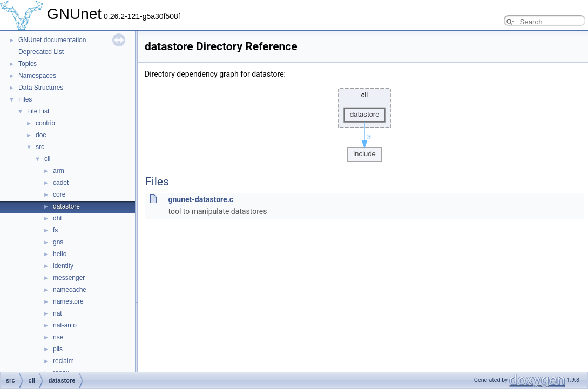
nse (58, 337)
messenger (69, 278)
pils (58, 349)
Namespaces (37, 76)
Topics (28, 64)
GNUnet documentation (52, 40)
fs (55, 230)
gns (58, 242)
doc (41, 135)
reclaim (63, 361)
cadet (61, 183)
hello (60, 254)
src (40, 147)
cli (47, 159)
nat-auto (65, 325)
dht (58, 218)
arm (59, 171)
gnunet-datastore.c (201, 199)
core (59, 194)
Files (25, 99)
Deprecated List (41, 52)
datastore (66, 206)
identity (63, 266)
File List (38, 111)
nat (58, 313)
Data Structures (41, 88)
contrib (45, 123)
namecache (70, 290)
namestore (68, 301)
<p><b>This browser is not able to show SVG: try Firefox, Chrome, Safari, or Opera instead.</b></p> (364, 122)
